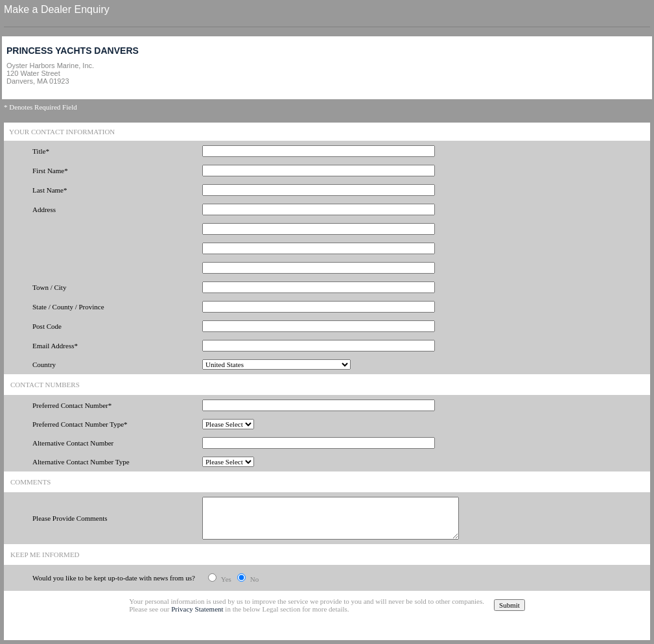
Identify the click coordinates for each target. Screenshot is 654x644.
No (254, 579)
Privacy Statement (197, 609)
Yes (226, 579)
